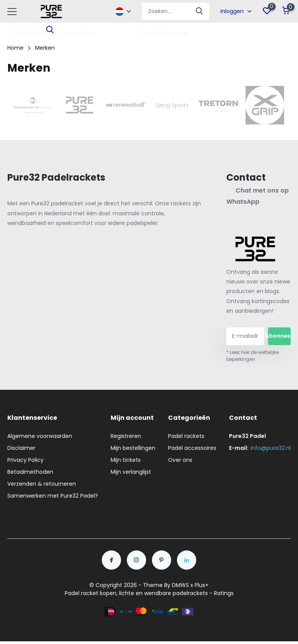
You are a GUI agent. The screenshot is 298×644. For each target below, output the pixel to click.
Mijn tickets (126, 460)
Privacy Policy (25, 460)
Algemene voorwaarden (40, 436)
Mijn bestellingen (133, 448)
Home (15, 48)
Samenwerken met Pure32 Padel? (53, 496)
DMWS (180, 585)
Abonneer (279, 336)
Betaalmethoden (30, 472)
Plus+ (202, 585)
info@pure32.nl (271, 448)
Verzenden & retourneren (42, 484)
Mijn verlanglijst (131, 472)
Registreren (126, 436)
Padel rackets (186, 436)
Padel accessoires (192, 448)
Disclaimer (21, 448)
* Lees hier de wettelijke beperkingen (253, 356)
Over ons (180, 460)
